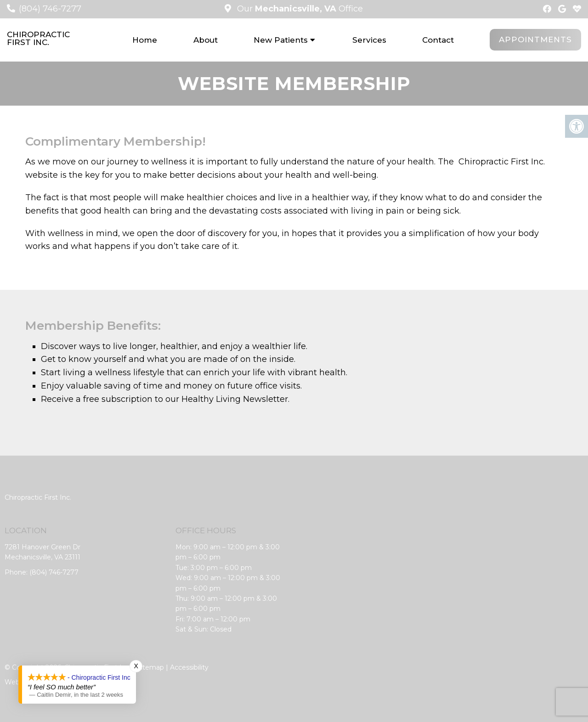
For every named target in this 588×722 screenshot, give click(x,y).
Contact (438, 40)
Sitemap (150, 667)
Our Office (299, 9)
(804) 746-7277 (50, 9)
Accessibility (189, 667)
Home (145, 40)
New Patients (281, 40)
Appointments (535, 39)
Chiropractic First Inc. (38, 39)
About (206, 40)
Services (369, 40)
